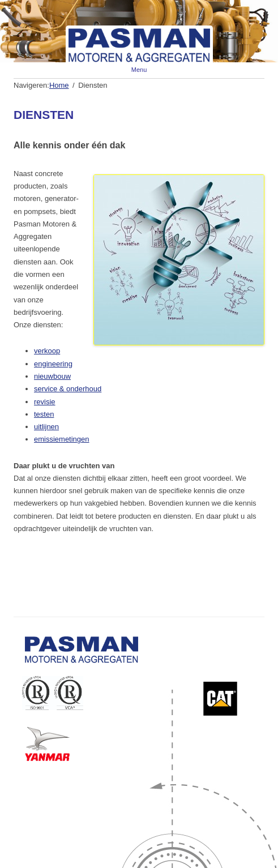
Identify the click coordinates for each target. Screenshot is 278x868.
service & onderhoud (68, 389)
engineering (53, 364)
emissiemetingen (62, 439)
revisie (45, 402)
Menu (139, 70)
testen (44, 414)
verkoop (47, 351)
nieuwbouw (52, 376)
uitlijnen (46, 427)
